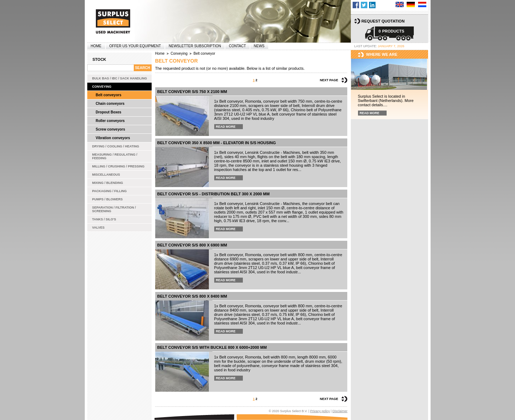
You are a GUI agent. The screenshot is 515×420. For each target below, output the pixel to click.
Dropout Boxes (109, 112)
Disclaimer (340, 411)
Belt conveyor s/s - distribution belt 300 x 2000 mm (214, 194)
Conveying (102, 87)
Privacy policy (320, 411)
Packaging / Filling (110, 191)
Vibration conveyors (113, 138)
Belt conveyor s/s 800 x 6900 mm (192, 245)
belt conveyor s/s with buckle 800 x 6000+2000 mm (212, 347)
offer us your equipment (135, 46)
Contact (237, 46)
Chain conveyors (110, 104)
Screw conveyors (111, 129)
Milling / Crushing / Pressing (119, 166)
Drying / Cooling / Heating (116, 146)
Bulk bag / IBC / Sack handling (120, 78)
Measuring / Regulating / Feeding (115, 156)
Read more (226, 127)
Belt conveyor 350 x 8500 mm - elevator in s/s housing (217, 143)
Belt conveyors (109, 95)
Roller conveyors (110, 121)
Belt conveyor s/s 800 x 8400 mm (192, 296)
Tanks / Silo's (104, 219)
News (259, 46)
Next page (329, 80)
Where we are (382, 54)
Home (96, 46)
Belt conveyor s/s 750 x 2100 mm (192, 92)
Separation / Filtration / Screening (114, 209)
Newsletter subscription (195, 46)
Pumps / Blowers (108, 199)
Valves (99, 228)
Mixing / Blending (108, 183)
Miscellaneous (106, 175)
